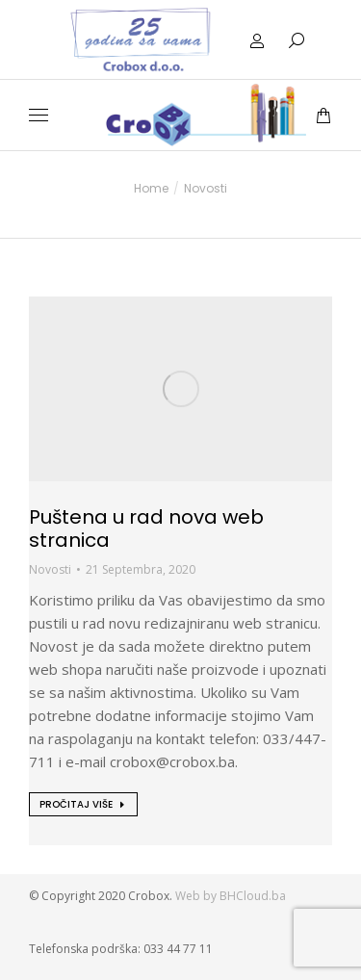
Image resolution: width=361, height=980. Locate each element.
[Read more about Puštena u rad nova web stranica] (83, 804)
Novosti (50, 569)
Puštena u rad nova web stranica (146, 529)
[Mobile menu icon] (39, 115)
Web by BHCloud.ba (232, 896)
